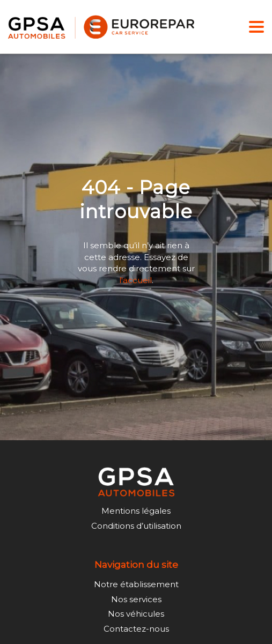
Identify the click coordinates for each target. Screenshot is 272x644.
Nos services (136, 599)
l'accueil (135, 280)
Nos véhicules (136, 614)
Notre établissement (136, 584)
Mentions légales (136, 511)
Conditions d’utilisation (136, 526)
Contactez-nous (136, 629)
